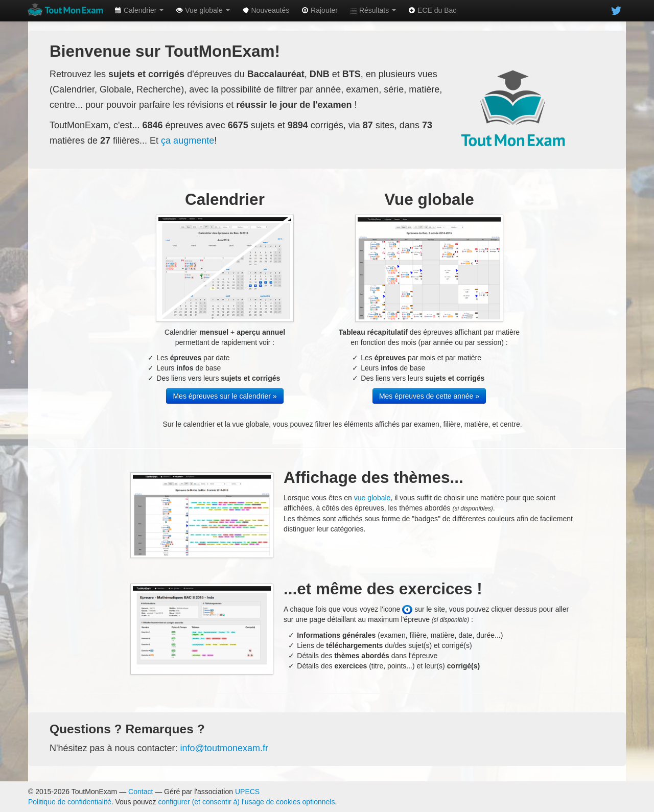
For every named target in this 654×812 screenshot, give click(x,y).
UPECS (247, 792)
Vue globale (203, 10)
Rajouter (320, 10)
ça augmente (188, 141)
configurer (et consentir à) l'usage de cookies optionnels (247, 802)
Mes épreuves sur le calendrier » (225, 396)
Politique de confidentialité (70, 802)
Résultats (373, 10)
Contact (141, 792)
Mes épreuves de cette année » (429, 396)
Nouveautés (266, 10)
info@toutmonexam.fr (224, 748)
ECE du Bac (432, 10)
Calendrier (139, 10)
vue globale (372, 498)
